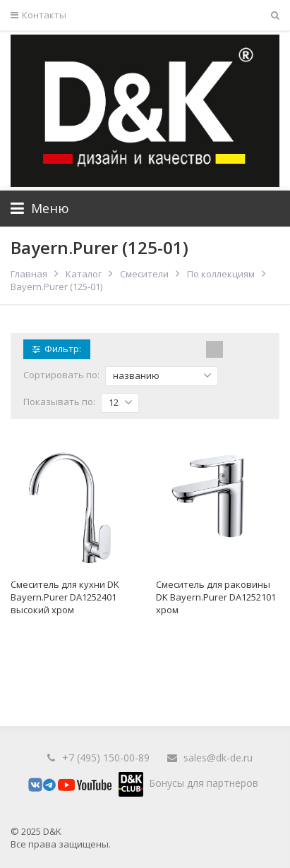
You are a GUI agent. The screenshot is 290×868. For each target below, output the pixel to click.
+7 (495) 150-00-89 (106, 758)
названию (162, 375)
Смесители (144, 274)
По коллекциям (221, 274)
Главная (29, 274)
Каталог (84, 274)
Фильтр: (57, 349)
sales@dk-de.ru (218, 758)
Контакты (38, 15)
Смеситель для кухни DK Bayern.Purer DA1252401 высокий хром (65, 597)
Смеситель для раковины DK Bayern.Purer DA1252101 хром (216, 597)
